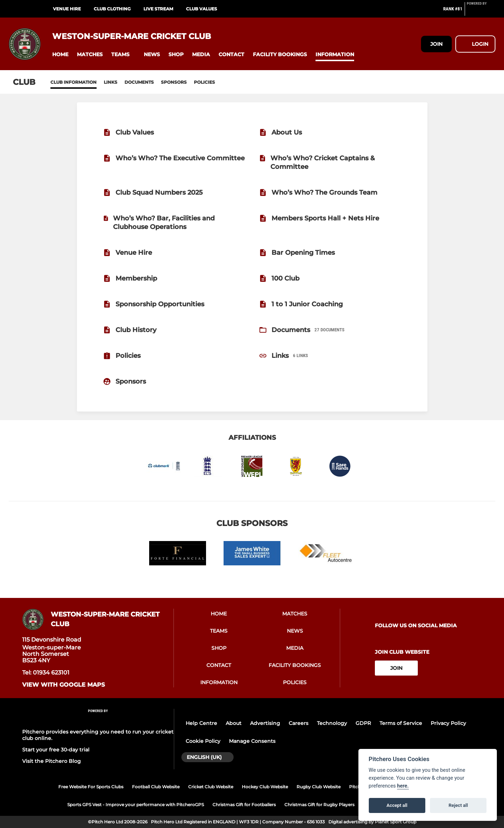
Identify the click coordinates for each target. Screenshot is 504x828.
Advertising (265, 723)
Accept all (397, 805)
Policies (204, 82)
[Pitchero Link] (481, 12)
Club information (74, 82)
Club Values (202, 9)
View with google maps (63, 685)
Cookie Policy (203, 741)
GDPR (363, 723)
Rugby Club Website (319, 787)
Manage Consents (252, 741)
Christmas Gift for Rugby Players (319, 805)
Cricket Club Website (211, 787)
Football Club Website (156, 787)
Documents (139, 82)
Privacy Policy (448, 723)
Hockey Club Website (265, 787)
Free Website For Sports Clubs (91, 787)
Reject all (458, 805)
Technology (332, 723)
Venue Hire (67, 9)
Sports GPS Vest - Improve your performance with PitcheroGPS (136, 805)
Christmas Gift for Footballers (244, 805)
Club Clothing (112, 9)
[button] (60, 55)
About (234, 723)
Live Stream (158, 9)
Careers (299, 723)
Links (111, 82)
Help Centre (201, 723)
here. (403, 786)
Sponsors (174, 82)
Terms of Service (401, 723)
